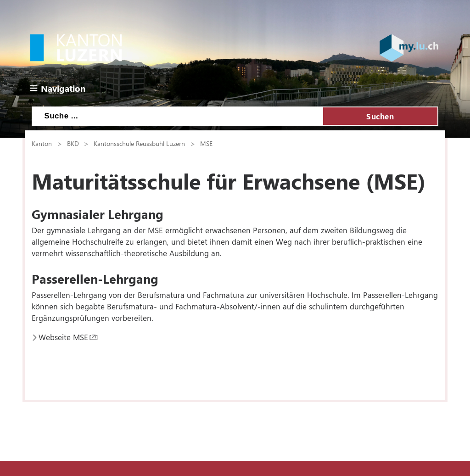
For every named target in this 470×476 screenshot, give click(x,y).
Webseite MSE (63, 337)
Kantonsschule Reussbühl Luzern (139, 143)
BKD (73, 143)
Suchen (380, 116)
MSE (206, 143)
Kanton (42, 143)
